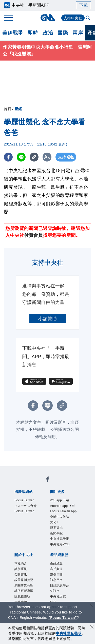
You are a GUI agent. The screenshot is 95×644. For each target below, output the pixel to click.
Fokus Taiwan (24, 511)
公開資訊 (21, 575)
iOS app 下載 (60, 500)
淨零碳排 (56, 528)
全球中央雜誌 (60, 517)
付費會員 (33, 235)
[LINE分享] (21, 157)
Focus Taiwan (24, 500)
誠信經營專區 (24, 591)
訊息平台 (56, 580)
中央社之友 (58, 596)
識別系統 (21, 569)
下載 (83, 5)
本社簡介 (21, 563)
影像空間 (56, 575)
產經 (18, 109)
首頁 (7, 109)
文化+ (54, 522)
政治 (48, 33)
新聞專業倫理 (24, 586)
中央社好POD (60, 544)
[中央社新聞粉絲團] (48, 480)
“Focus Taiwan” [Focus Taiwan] (63, 618)
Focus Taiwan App (63, 511)
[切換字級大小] (47, 157)
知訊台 (55, 591)
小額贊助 (48, 319)
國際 (63, 33)
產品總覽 (56, 563)
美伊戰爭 (13, 33)
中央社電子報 (60, 539)
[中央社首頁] (48, 18)
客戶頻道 (56, 569)
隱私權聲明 (22, 596)
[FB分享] (8, 157)
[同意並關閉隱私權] (92, 627)
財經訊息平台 (60, 586)
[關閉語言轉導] (92, 606)
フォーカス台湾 (26, 506)
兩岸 (78, 33)
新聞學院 (56, 533)
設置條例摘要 (24, 580)
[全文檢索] (88, 18)
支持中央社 (73, 18)
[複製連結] (34, 157)
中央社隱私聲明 (69, 633)
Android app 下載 (63, 506)
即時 (33, 33)
